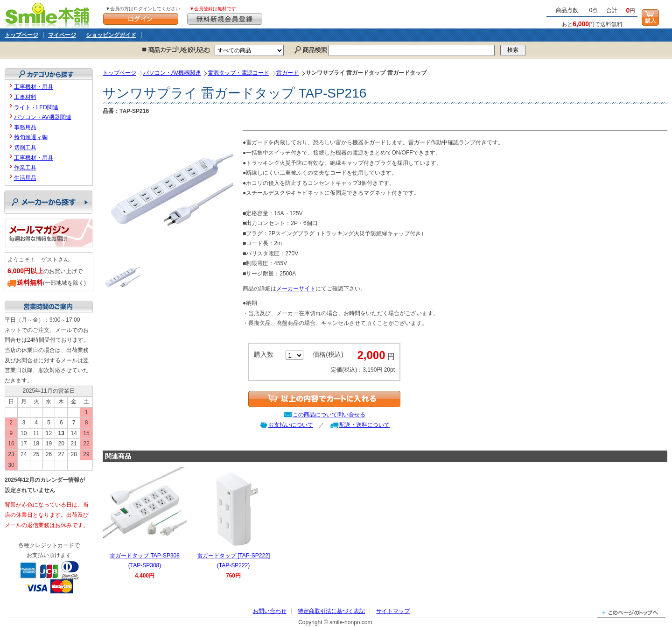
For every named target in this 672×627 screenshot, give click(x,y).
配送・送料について (364, 425)
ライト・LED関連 (36, 107)
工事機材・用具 (34, 87)
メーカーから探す (48, 202)
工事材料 (25, 97)
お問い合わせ (270, 611)
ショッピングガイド (111, 35)
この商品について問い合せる (329, 415)
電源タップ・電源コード (238, 73)
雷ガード (287, 73)
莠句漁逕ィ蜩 (31, 137)
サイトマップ (393, 611)
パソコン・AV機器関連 (172, 73)
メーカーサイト (296, 289)
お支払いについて (291, 425)
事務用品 (25, 127)
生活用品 (25, 178)
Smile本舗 (49, 14)
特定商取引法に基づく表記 (331, 611)
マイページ (62, 35)
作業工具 (25, 168)
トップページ (21, 35)
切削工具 (25, 148)
